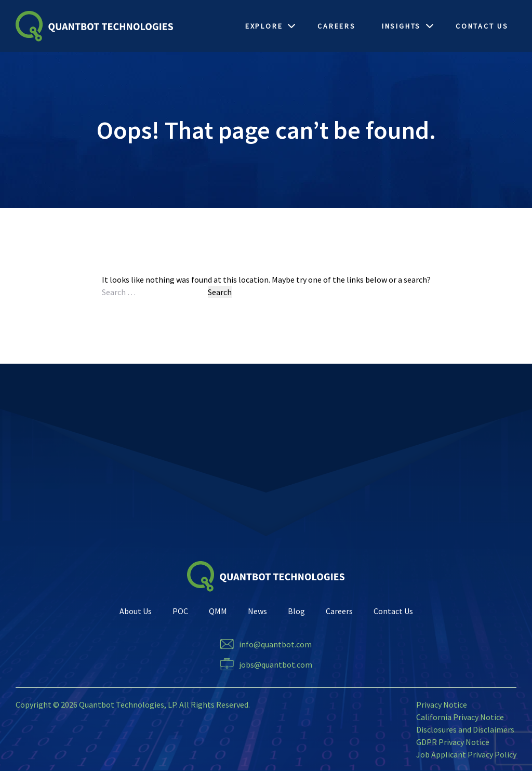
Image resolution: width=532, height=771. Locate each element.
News (257, 611)
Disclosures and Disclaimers (465, 729)
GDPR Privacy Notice (453, 742)
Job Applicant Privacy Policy (466, 754)
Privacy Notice (442, 704)
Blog (296, 611)
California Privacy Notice (460, 717)
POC (180, 611)
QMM (218, 611)
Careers (339, 611)
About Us (136, 611)
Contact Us (393, 611)
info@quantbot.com (275, 644)
